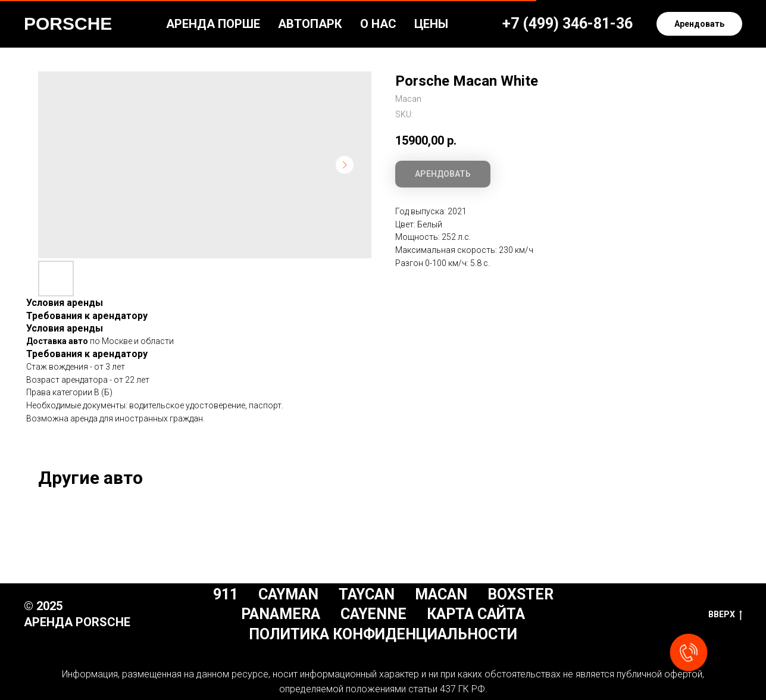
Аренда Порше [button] (213, 24)
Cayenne (373, 614)
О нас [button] (378, 24)
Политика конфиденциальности (383, 634)
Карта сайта (476, 614)
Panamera (281, 614)
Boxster (520, 594)
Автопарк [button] (310, 24)
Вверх (725, 615)
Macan (441, 594)
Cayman (288, 594)
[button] (699, 24)
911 (226, 594)
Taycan (367, 594)
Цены (431, 24)
